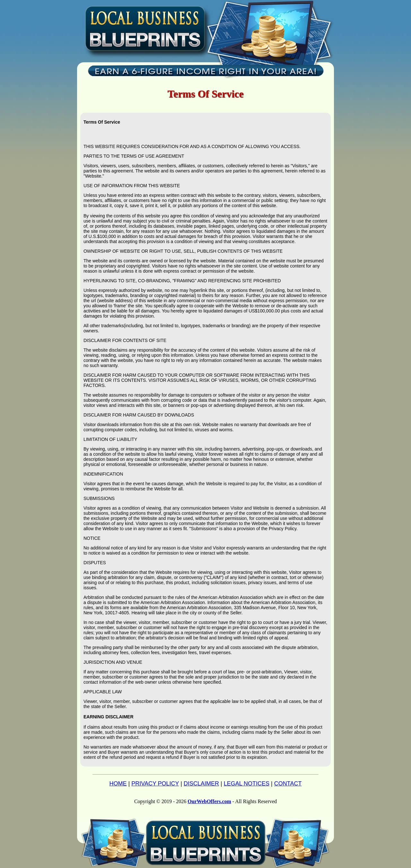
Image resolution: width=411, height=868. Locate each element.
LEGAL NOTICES (247, 784)
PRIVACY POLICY (155, 784)
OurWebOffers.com (209, 801)
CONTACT (288, 784)
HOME (118, 784)
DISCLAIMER (201, 784)
